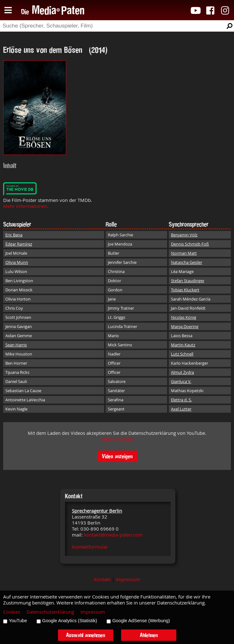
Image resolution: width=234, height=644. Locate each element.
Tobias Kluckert (185, 290)
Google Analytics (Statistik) (70, 621)
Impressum (128, 579)
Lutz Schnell (182, 354)
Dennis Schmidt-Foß (190, 244)
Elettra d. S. (181, 400)
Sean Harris (16, 345)
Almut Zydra (182, 372)
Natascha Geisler (187, 262)
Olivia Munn (17, 262)
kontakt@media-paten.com (113, 535)
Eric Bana (14, 235)
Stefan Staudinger (188, 281)
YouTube (18, 621)
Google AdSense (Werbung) (141, 621)
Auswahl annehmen (85, 635)
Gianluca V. (181, 381)
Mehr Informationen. (26, 206)
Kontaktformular (90, 547)
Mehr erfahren (117, 439)
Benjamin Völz (184, 235)
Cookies (12, 612)
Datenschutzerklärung (50, 612)
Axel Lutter (181, 409)
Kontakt (102, 579)
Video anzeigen (117, 456)
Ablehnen (149, 635)
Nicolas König (184, 317)
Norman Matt (184, 253)
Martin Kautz (183, 345)
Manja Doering (185, 326)
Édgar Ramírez (19, 244)
